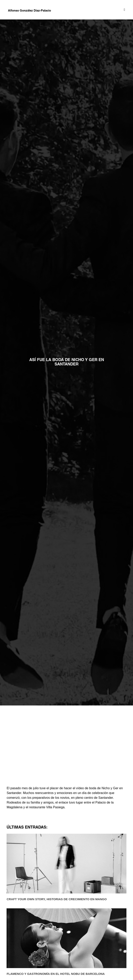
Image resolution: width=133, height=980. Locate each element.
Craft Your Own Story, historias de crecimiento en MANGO (57, 899)
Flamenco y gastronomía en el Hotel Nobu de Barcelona (56, 974)
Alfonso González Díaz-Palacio (29, 11)
